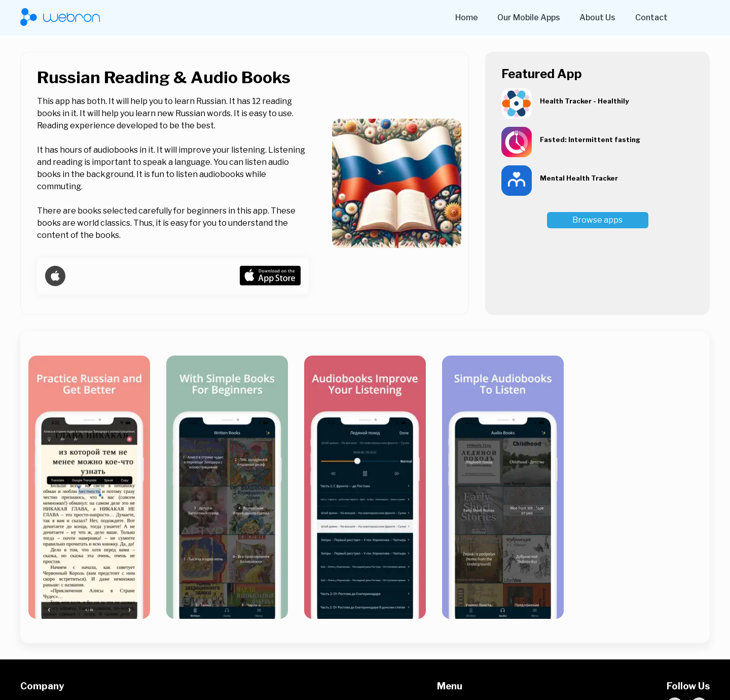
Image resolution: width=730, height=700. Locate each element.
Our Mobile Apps (529, 17)
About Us (597, 17)
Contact (651, 17)
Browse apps (597, 220)
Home (467, 17)
